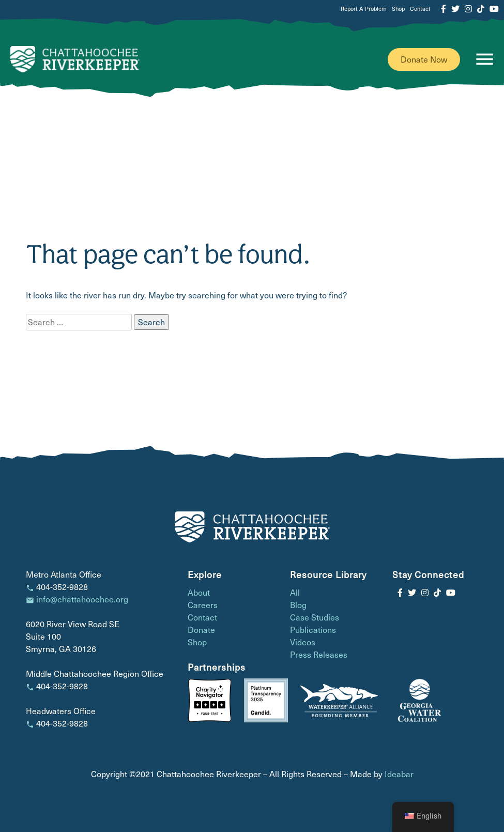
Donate (201, 630)
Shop (398, 9)
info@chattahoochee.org (82, 599)
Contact (420, 9)
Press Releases (319, 654)
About (199, 592)
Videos (303, 642)
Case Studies (315, 617)
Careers (203, 605)
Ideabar (399, 774)
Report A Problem (364, 9)
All (295, 592)
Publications (313, 630)
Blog (298, 605)
